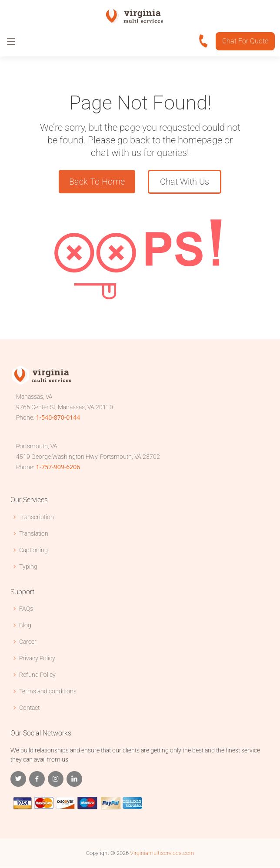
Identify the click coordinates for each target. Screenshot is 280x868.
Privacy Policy (37, 658)
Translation (34, 533)
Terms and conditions (48, 691)
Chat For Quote (245, 41)
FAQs (26, 609)
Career (28, 642)
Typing (28, 567)
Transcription (37, 517)
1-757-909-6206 (58, 467)
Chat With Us (185, 182)
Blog (25, 625)
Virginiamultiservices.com (162, 853)
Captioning (33, 550)
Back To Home (97, 182)
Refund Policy (37, 675)
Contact (29, 708)
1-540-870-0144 (58, 418)
